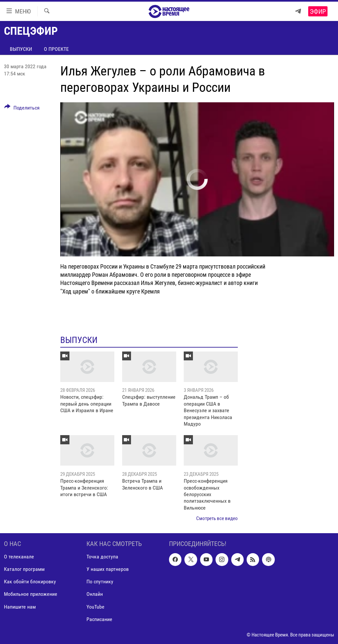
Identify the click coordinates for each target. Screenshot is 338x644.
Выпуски (21, 49)
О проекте (56, 49)
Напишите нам (20, 606)
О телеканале (19, 557)
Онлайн (95, 594)
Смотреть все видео (217, 518)
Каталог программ (24, 569)
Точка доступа (102, 557)
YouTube (95, 606)
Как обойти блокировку (30, 582)
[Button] (22, 109)
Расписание (99, 619)
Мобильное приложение (31, 594)
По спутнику (100, 582)
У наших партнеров (108, 569)
